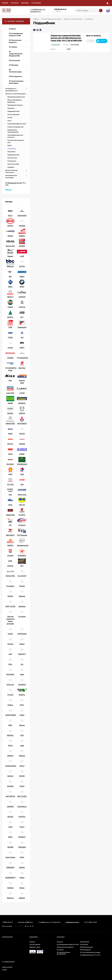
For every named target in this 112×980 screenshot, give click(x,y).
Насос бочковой (13, 164)
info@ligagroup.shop (72, 922)
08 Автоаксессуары (86, 947)
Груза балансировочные (16, 97)
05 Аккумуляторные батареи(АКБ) (63, 953)
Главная (5, 3)
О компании (36, 3)
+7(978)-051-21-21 (60, 9)
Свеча (10, 145)
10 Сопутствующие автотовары (51, 19)
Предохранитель (13, 155)
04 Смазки (60, 950)
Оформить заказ (35, 947)
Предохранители (14, 111)
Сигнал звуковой (13, 114)
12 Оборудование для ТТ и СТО (90, 955)
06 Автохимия (85, 942)
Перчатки (11, 108)
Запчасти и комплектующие (73, 19)
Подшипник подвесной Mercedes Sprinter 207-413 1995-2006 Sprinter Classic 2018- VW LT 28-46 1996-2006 (66, 38)
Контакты (15, 3)
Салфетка (11, 167)
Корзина (32, 942)
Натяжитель (12, 161)
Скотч (9, 121)
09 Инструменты (85, 950)
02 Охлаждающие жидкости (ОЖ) (68, 944)
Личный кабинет (35, 944)
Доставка (25, 3)
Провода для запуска (15, 105)
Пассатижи (11, 152)
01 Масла (60, 942)
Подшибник (12, 149)
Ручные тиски (12, 158)
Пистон (10, 117)
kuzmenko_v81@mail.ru (25, 922)
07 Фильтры (84, 944)
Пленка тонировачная (15, 127)
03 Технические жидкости (65, 947)
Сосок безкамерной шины (17, 124)
